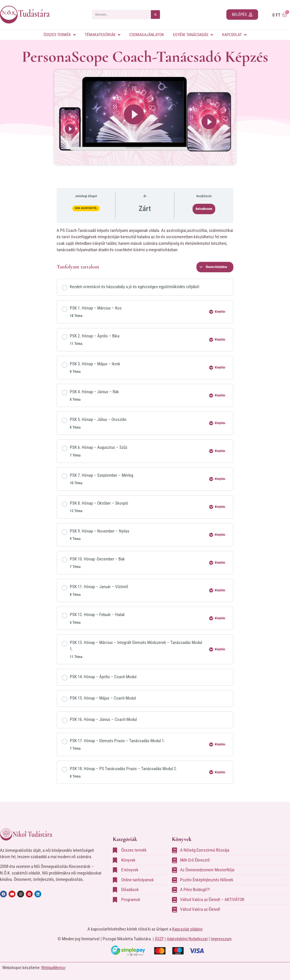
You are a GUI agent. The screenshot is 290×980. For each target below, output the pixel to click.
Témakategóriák (103, 35)
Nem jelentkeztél (86, 208)
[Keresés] (155, 15)
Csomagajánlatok (147, 35)
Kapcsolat (234, 35)
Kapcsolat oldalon (187, 929)
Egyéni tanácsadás (193, 35)
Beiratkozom (204, 209)
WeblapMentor (53, 968)
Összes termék (60, 35)
